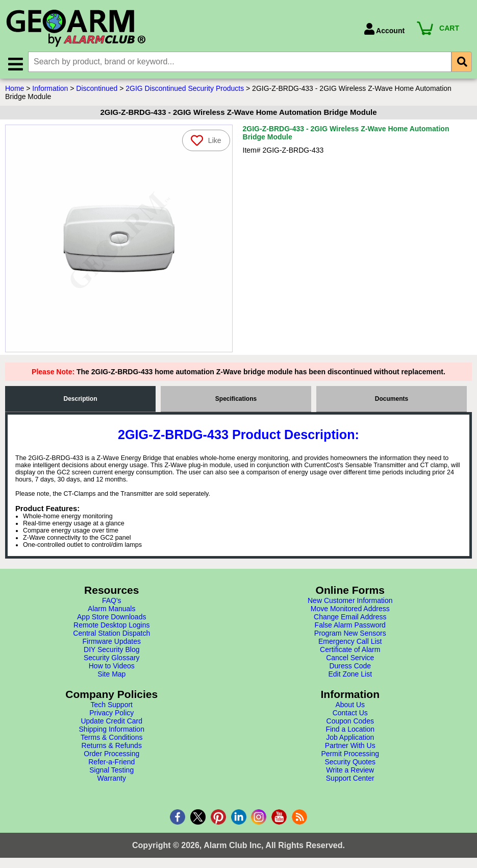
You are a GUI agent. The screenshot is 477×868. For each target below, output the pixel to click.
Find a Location (350, 729)
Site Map (111, 674)
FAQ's (112, 600)
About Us (350, 705)
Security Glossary (112, 658)
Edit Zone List (350, 674)
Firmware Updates (112, 641)
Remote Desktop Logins (111, 625)
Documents (392, 399)
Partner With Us (350, 745)
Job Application (350, 737)
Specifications (236, 399)
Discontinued (97, 88)
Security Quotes (350, 762)
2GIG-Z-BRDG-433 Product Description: (238, 435)
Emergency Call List (350, 641)
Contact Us (350, 713)
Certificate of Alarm (350, 649)
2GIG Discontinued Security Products (185, 88)
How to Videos (112, 666)
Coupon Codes (350, 721)
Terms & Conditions (111, 737)
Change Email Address (350, 617)
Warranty (112, 778)
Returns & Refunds (112, 745)
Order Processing (111, 754)
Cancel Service (350, 658)
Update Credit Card (111, 721)
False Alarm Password (350, 625)
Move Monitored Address (350, 609)
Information (50, 88)
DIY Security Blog (111, 649)
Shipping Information (112, 729)
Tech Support (112, 705)
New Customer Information (350, 600)
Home (15, 88)
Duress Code (350, 666)
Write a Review (350, 770)
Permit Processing (350, 754)
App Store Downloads (111, 617)
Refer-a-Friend (111, 762)
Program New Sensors (350, 633)
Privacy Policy (111, 713)
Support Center (350, 778)
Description (80, 399)
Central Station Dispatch (111, 633)
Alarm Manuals (111, 609)
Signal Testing (111, 770)
